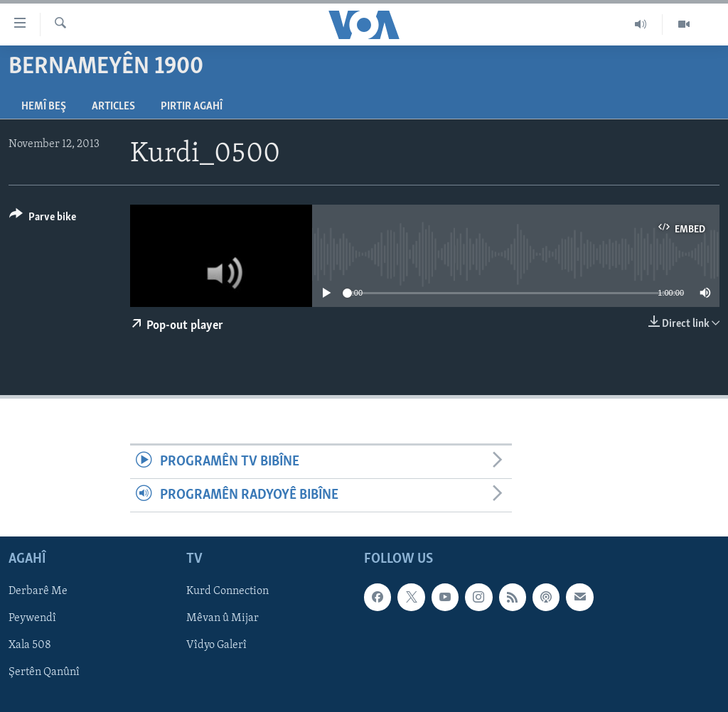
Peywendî (32, 619)
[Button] (43, 219)
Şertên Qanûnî (44, 673)
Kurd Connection (227, 592)
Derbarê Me (38, 592)
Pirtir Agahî (192, 107)
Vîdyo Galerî (216, 646)
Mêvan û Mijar (223, 619)
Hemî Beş (44, 107)
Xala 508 (30, 646)
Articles (113, 107)
